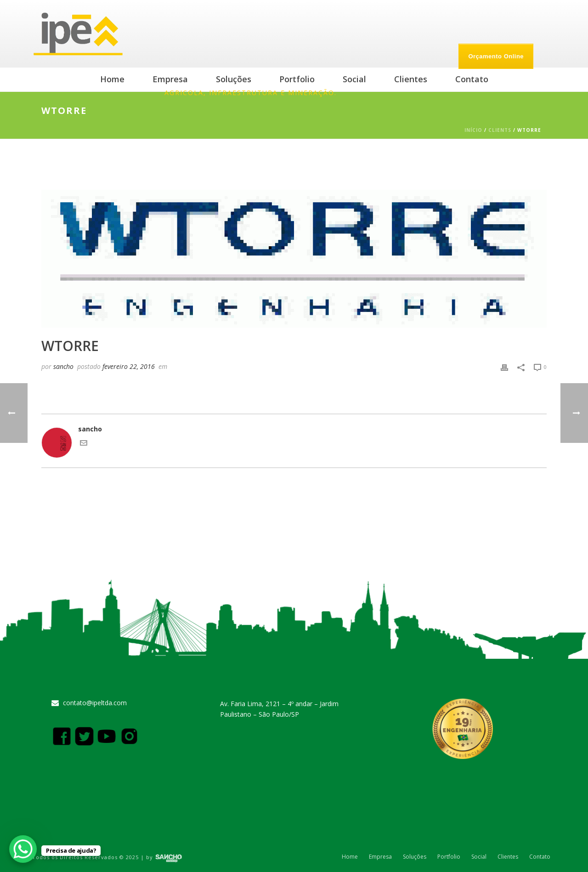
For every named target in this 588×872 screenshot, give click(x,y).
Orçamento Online (496, 56)
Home (112, 79)
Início (473, 130)
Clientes (411, 79)
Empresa (170, 79)
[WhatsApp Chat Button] (23, 849)
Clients (500, 130)
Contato (472, 79)
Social (354, 79)
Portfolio (297, 79)
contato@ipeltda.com (95, 703)
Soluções (234, 79)
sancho (63, 366)
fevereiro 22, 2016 (129, 366)
